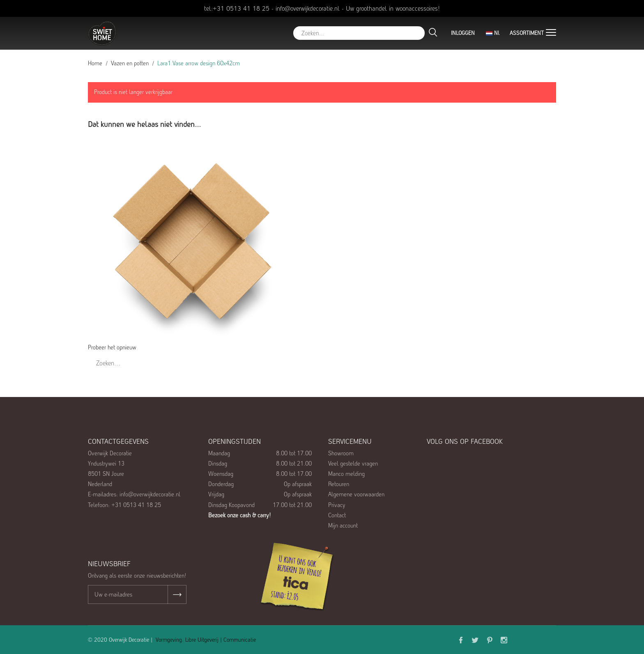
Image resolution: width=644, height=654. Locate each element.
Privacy (337, 505)
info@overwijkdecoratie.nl (308, 8)
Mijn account (343, 525)
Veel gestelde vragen (353, 464)
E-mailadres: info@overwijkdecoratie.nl (134, 494)
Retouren (339, 484)
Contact (337, 515)
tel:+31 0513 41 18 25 (237, 8)
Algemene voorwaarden (356, 494)
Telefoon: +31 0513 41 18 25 (124, 505)
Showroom (341, 453)
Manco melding (346, 474)
